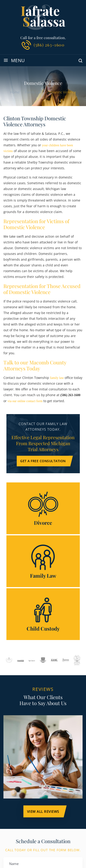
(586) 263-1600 (49, 45)
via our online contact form (25, 401)
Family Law (43, 561)
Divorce (43, 508)
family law (57, 378)
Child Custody (43, 614)
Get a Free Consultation (43, 461)
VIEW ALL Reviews (43, 811)
